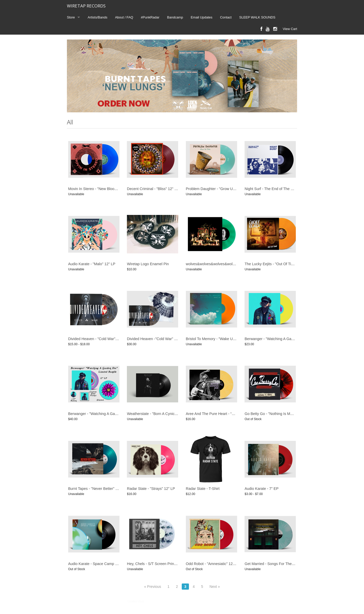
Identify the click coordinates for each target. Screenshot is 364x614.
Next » (215, 587)
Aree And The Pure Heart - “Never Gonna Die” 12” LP (230, 414)
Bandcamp (175, 17)
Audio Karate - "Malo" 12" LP (92, 264)
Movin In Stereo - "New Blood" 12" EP (99, 189)
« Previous (153, 587)
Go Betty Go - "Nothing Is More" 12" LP (277, 414)
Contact (226, 17)
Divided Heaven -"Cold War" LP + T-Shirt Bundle (166, 339)
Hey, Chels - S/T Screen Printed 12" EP (159, 564)
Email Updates (202, 17)
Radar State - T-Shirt (203, 489)
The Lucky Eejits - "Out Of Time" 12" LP (277, 264)
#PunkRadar (150, 17)
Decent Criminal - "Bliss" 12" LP (153, 189)
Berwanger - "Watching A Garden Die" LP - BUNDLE (111, 414)
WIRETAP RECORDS (86, 6)
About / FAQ (124, 17)
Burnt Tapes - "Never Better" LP (94, 489)
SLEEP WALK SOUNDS (257, 17)
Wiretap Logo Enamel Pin (148, 264)
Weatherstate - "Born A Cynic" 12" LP (157, 414)
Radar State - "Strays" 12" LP (151, 489)
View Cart (290, 29)
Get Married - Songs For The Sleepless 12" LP (283, 564)
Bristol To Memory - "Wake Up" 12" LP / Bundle (224, 339)
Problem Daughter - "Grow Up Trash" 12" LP (222, 189)
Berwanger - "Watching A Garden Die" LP (278, 339)
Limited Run (136, 601)
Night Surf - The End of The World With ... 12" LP (285, 189)
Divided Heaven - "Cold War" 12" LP (98, 339)
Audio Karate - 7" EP (261, 489)
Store (71, 17)
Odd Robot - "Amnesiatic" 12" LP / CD (217, 564)
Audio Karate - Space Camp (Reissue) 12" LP (105, 564)
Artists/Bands (98, 17)
